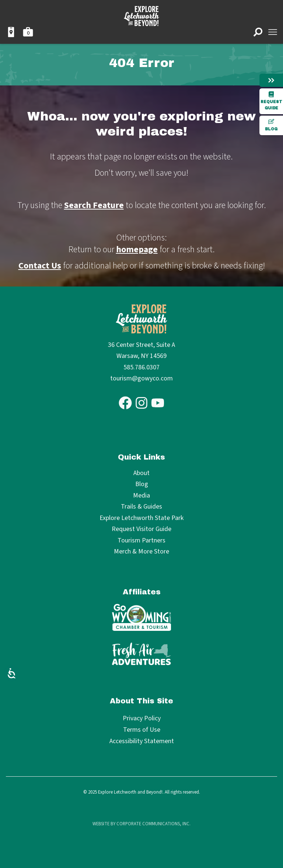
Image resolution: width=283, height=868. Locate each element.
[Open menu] (273, 32)
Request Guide (271, 101)
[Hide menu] (271, 80)
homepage (137, 249)
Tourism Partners (141, 541)
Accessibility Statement (142, 741)
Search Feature (94, 205)
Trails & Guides (141, 507)
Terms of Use (142, 730)
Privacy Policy (142, 718)
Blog (271, 125)
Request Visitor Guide (141, 529)
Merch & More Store (141, 552)
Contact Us (40, 266)
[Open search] (258, 32)
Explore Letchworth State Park (141, 518)
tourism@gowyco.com (141, 378)
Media (141, 496)
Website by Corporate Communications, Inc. (141, 824)
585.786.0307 (141, 367)
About (141, 473)
